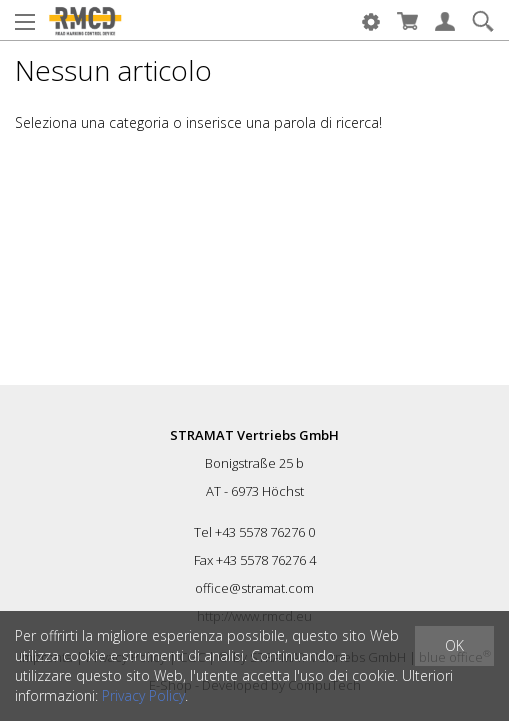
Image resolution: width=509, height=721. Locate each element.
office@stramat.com (254, 588)
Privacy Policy (143, 695)
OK (454, 645)
